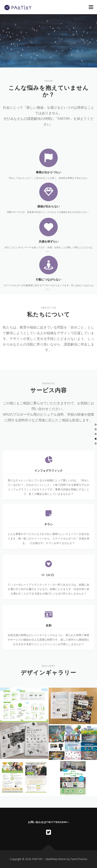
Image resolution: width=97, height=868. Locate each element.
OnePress (52, 859)
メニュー (91, 7)
